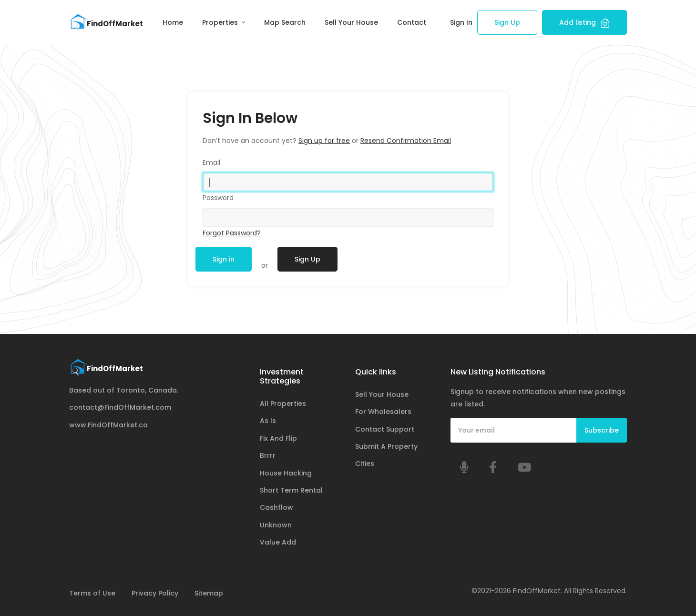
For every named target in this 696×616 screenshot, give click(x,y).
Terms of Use (92, 593)
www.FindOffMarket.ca (108, 425)
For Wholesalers (383, 412)
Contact (412, 22)
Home (173, 22)
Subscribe (602, 430)
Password (218, 198)
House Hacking (286, 473)
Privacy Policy (155, 593)
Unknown (276, 525)
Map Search (285, 22)
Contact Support (385, 429)
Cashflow (276, 507)
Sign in (224, 259)
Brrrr (268, 455)
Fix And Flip (278, 438)
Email (211, 162)
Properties (221, 22)
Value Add (278, 542)
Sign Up (507, 22)
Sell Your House (351, 22)
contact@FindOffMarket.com (120, 407)
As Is (268, 421)
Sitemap (209, 593)
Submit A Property (386, 446)
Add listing (584, 23)
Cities (365, 464)
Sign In (461, 22)
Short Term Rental (291, 490)
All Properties (283, 404)
